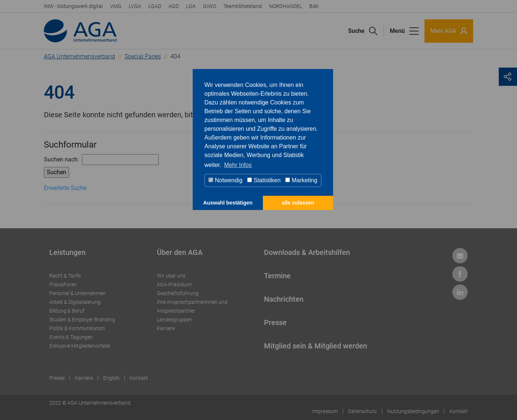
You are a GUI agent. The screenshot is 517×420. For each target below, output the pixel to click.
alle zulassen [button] (298, 203)
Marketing (301, 180)
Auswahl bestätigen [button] (228, 203)
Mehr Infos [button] (238, 165)
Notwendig (225, 180)
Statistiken (264, 180)
